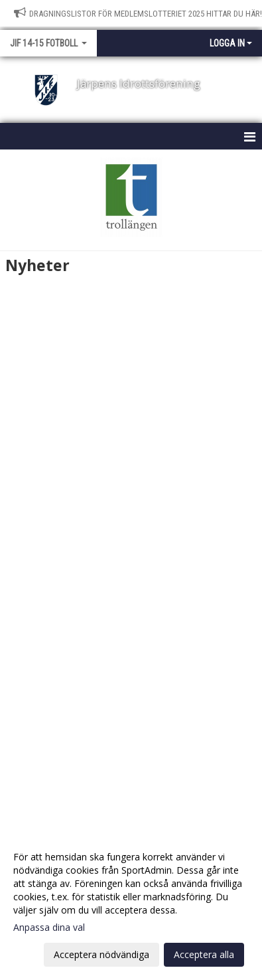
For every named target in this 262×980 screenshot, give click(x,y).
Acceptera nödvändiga (101, 954)
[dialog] (131, 905)
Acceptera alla (204, 954)
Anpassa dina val (49, 928)
